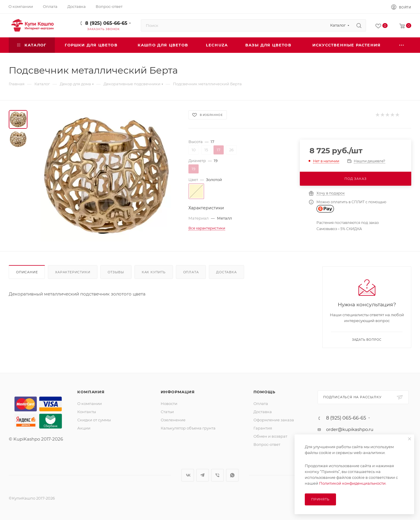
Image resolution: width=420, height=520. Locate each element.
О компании (90, 404)
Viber (217, 475)
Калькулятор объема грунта (188, 428)
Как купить (154, 272)
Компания (91, 392)
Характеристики (73, 272)
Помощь (264, 392)
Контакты (87, 412)
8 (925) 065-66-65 (106, 23)
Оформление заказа (274, 420)
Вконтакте (188, 475)
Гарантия (263, 428)
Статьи (167, 412)
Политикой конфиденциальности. (353, 483)
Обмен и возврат (270, 436)
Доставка (226, 272)
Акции (84, 428)
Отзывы (116, 272)
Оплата (191, 272)
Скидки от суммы (94, 420)
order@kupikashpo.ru (350, 429)
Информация (178, 392)
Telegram (203, 475)
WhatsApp (232, 475)
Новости (169, 404)
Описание (27, 272)
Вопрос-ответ (267, 444)
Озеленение (173, 420)
